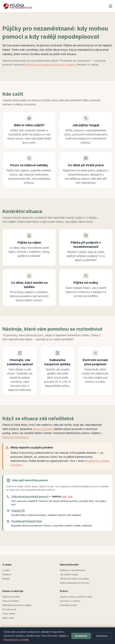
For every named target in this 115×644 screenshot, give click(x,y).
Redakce (7, 574)
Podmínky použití (68, 605)
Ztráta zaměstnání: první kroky (75, 583)
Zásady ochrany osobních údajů (76, 597)
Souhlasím (81, 636)
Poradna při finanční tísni (27, 521)
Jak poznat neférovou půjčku (75, 579)
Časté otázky (9, 614)
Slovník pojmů (9, 609)
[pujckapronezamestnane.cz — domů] (20, 6)
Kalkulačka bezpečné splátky (17, 605)
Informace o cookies (70, 601)
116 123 (67, 497)
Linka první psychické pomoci (30, 497)
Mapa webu (8, 618)
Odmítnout (102, 636)
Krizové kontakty (11, 601)
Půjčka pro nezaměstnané (73, 570)
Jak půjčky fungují (69, 574)
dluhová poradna (43, 429)
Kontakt (6, 579)
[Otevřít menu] (111, 6)
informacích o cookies (16, 639)
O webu (6, 570)
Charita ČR (18, 511)
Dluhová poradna (11, 597)
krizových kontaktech (15, 437)
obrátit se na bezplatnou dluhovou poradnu (51, 65)
